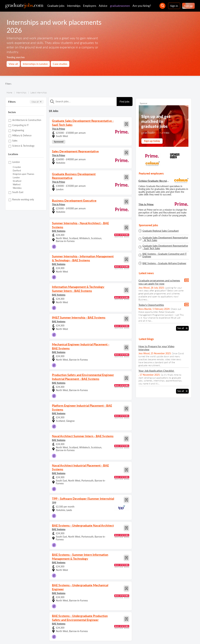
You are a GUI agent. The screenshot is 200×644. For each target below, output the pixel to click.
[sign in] (190, 627)
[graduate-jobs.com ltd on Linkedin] (172, 627)
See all (182, 328)
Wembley (17, 188)
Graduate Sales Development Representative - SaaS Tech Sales (165, 247)
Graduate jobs (56, 6)
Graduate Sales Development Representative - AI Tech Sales (165, 239)
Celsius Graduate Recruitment (154, 181)
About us (21, 637)
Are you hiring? (142, 6)
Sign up (188, 6)
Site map (9, 637)
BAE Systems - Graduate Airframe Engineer (164, 263)
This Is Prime (58, 128)
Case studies (60, 64)
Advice (103, 6)
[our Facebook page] (154, 627)
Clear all (37, 102)
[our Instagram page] (163, 627)
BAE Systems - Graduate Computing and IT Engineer (165, 255)
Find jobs (125, 102)
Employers (90, 6)
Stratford (17, 181)
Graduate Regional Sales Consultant (161, 231)
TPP (54, 484)
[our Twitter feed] (145, 627)
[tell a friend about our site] (181, 627)
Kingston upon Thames (23, 174)
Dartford (17, 171)
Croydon (17, 167)
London (16, 178)
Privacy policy (48, 637)
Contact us (33, 637)
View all (13, 64)
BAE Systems (59, 222)
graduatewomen (120, 6)
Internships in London (35, 64)
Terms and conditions (67, 637)
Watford (17, 185)
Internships (74, 6)
